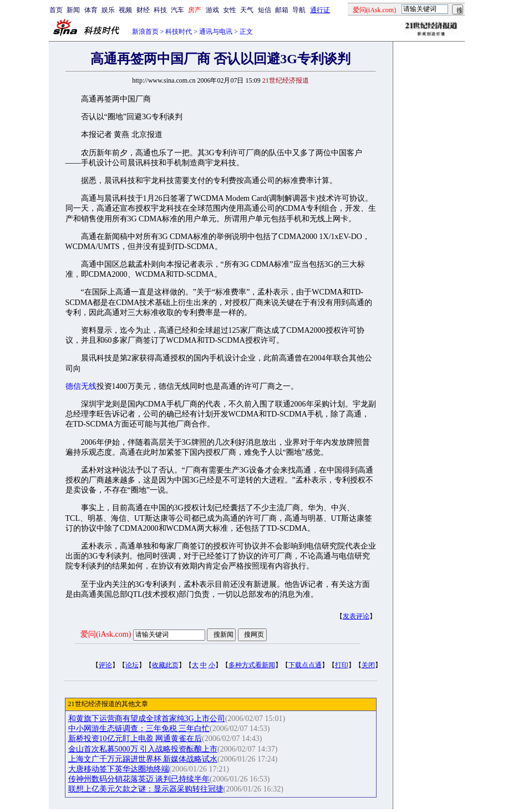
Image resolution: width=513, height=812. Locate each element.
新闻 (73, 10)
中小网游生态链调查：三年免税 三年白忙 (139, 729)
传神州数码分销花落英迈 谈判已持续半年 (139, 779)
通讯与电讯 (216, 32)
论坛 (132, 665)
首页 (56, 10)
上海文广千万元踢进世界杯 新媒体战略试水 (143, 759)
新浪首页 (145, 32)
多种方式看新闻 (252, 665)
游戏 (212, 10)
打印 (342, 665)
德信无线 (81, 386)
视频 (125, 10)
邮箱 (282, 10)
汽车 (177, 10)
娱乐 (108, 10)
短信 (265, 10)
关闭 (368, 665)
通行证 (320, 10)
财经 (143, 10)
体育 (91, 10)
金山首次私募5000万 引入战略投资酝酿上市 (143, 749)
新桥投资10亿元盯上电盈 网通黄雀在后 (135, 739)
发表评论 (356, 616)
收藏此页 (165, 665)
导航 (299, 10)
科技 (160, 10)
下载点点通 (305, 665)
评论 (105, 665)
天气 (247, 10)
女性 (230, 10)
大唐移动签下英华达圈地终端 (119, 769)
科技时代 (179, 32)
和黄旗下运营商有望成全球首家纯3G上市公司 (147, 719)
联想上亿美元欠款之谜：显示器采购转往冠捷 (146, 789)
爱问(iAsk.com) (106, 634)
